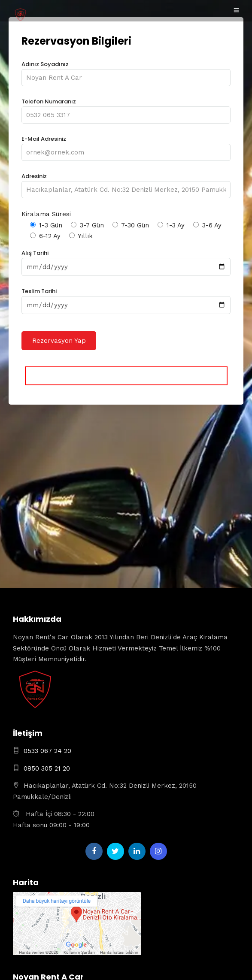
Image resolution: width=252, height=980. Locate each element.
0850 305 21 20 (47, 768)
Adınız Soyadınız (126, 71)
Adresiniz (126, 183)
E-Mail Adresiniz (126, 146)
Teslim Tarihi (126, 298)
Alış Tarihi (126, 260)
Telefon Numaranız (126, 108)
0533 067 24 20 (47, 751)
